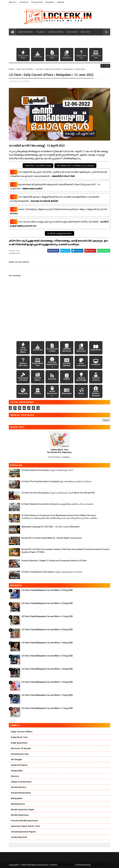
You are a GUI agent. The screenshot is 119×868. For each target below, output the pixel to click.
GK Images (18, 759)
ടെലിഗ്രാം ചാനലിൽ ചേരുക (38, 165)
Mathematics (20, 804)
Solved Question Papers (25, 831)
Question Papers (27, 33)
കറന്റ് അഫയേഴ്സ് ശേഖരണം (60, 233)
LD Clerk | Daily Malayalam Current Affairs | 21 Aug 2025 (49, 616)
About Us (14, 2)
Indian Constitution (23, 781)
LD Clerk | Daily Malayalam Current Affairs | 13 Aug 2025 (49, 682)
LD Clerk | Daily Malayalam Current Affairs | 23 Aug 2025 (49, 590)
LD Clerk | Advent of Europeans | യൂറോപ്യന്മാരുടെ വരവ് (49, 470)
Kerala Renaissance (23, 792)
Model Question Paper (24, 809)
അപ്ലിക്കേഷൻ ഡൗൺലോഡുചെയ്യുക (75, 165)
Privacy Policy (39, 2)
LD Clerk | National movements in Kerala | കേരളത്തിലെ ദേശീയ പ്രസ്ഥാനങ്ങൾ (59, 504)
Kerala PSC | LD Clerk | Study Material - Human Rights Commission (53, 538)
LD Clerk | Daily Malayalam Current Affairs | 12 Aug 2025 (49, 695)
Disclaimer (52, 2)
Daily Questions (21, 742)
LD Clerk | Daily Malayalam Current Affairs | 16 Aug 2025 (49, 642)
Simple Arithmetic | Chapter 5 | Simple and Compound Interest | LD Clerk (56, 560)
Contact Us (26, 2)
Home (13, 71)
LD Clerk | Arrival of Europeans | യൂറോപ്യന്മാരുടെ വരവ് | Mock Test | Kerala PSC (60, 492)
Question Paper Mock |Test (27, 826)
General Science (21, 765)
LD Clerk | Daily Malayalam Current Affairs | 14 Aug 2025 (49, 669)
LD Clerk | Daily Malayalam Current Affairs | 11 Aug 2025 (49, 708)
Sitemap (62, 2)
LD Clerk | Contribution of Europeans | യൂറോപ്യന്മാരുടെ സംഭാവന (54, 572)
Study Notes (73, 33)
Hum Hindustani (68, 864)
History (17, 776)
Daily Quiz (35, 40)
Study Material (21, 837)
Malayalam (18, 798)
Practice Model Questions (26, 820)
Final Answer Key (22, 754)
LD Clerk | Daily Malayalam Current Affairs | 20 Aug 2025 (49, 629)
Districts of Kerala (23, 748)
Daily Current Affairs (27, 71)
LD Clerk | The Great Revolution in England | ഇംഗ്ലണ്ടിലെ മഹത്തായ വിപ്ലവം (58, 481)
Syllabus (42, 33)
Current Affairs (57, 33)
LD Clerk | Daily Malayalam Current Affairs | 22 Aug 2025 (49, 603)
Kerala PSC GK (100, 864)
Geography (19, 770)
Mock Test (87, 33)
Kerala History (20, 787)
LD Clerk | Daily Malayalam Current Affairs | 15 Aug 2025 (49, 655)
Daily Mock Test (21, 737)
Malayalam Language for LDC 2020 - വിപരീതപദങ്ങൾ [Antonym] (52, 526)
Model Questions (20, 40)
